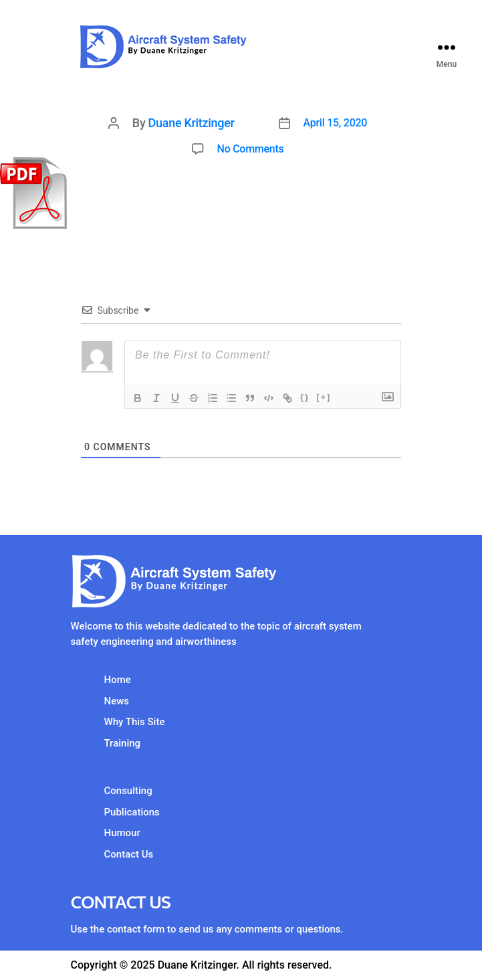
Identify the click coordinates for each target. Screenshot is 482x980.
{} (305, 397)
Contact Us (129, 854)
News (117, 701)
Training (123, 743)
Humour (122, 833)
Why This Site (135, 722)
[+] (324, 397)
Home (118, 680)
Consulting (128, 791)
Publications (132, 812)
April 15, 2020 (336, 123)
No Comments (251, 149)
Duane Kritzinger (192, 123)
